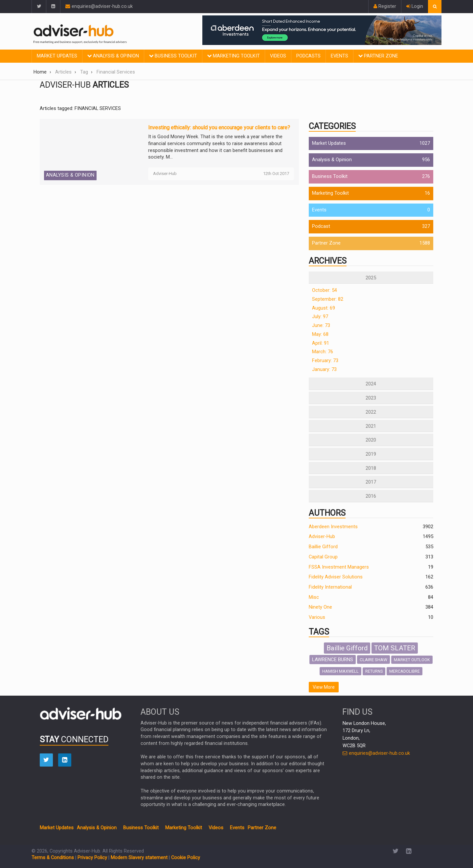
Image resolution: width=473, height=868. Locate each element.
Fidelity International (330, 587)
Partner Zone (378, 56)
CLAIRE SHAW (373, 660)
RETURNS (374, 671)
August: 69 (324, 308)
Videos (278, 56)
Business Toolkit (173, 56)
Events (339, 56)
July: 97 (320, 317)
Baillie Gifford (323, 547)
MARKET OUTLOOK (412, 660)
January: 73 (324, 369)
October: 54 (325, 290)
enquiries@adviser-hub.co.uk (99, 6)
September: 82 (328, 299)
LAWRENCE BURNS (333, 660)
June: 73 (321, 325)
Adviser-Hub (322, 537)
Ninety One (320, 607)
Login (415, 6)
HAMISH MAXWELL (340, 671)
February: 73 (325, 361)
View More (324, 687)
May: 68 (320, 334)
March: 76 (323, 352)
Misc (314, 597)
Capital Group (323, 557)
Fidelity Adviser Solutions (336, 577)
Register (385, 6)
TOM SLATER (395, 648)
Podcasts (308, 56)
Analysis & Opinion (113, 56)
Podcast (321, 226)
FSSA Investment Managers (339, 567)
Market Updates (57, 56)
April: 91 (321, 343)
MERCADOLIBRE (405, 671)
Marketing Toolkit (234, 56)
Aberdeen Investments (333, 527)
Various (317, 617)
